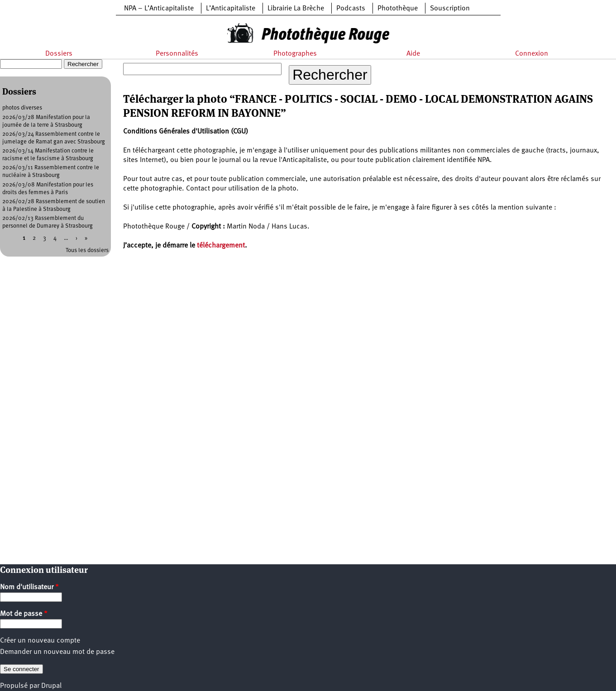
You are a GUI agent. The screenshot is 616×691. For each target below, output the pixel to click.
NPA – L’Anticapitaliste (159, 9)
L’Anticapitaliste (231, 9)
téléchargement (221, 246)
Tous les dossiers (87, 250)
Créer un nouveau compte (40, 641)
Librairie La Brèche (296, 9)
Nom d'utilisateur (29, 587)
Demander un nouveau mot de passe (57, 652)
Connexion (532, 54)
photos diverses (22, 108)
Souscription (450, 9)
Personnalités (177, 54)
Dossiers (59, 54)
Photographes (295, 54)
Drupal (51, 686)
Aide (413, 54)
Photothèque (398, 9)
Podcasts (351, 9)
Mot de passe (24, 614)
